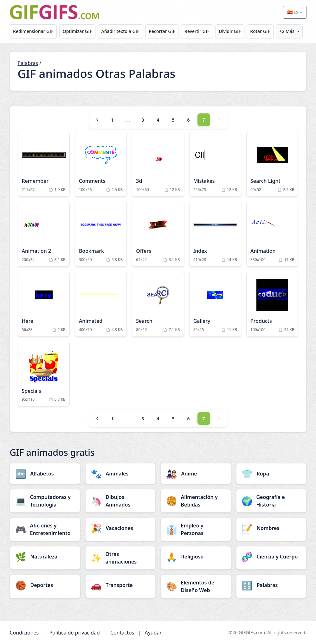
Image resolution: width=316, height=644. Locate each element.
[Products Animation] (272, 304)
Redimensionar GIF (33, 31)
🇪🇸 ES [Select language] (293, 12)
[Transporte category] (120, 585)
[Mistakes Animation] (215, 164)
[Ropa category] (271, 474)
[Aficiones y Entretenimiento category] (45, 529)
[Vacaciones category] (120, 528)
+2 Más (287, 31)
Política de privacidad (74, 633)
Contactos (122, 633)
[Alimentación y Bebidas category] (196, 501)
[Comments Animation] (101, 164)
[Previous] (97, 120)
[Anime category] (196, 474)
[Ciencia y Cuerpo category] (271, 557)
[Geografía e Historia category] (271, 501)
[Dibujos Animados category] (120, 501)
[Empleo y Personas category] (196, 529)
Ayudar (153, 633)
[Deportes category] (45, 585)
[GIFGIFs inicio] (55, 12)
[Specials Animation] (44, 374)
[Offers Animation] (158, 234)
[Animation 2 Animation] (44, 234)
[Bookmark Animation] (101, 234)
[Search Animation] (158, 304)
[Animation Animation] (272, 234)
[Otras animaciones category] (120, 558)
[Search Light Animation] (272, 164)
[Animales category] (120, 474)
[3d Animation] (158, 164)
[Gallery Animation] (215, 304)
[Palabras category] (271, 585)
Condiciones (24, 633)
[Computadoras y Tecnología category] (45, 501)
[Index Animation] (215, 234)
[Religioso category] (196, 557)
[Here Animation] (44, 304)
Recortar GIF (162, 31)
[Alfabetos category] (45, 474)
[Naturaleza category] (45, 557)
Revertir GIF (197, 31)
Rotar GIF (260, 31)
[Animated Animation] (101, 304)
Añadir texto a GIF (120, 31)
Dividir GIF (230, 31)
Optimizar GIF (77, 31)
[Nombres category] (271, 528)
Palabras (28, 63)
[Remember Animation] (44, 164)
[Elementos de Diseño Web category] (196, 586)
